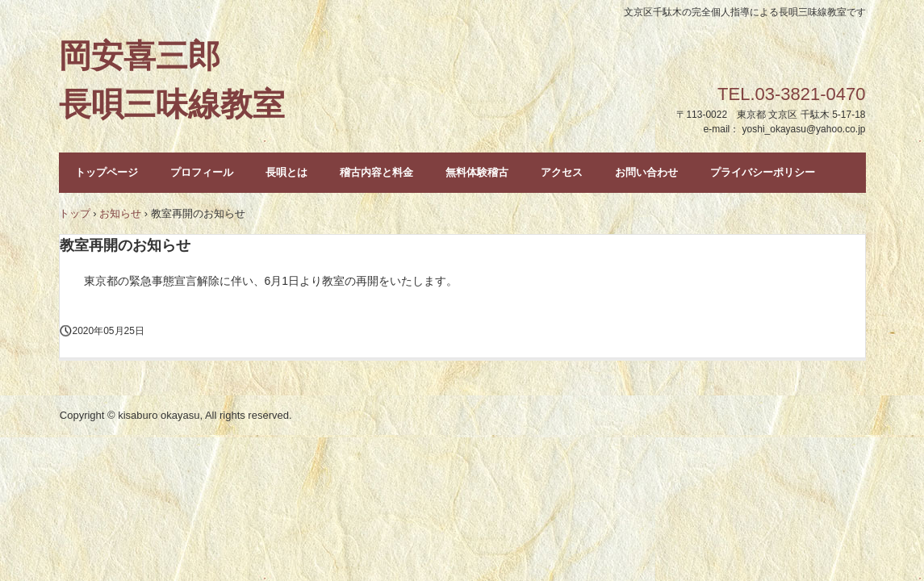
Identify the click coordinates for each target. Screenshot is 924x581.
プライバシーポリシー (763, 172)
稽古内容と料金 (376, 172)
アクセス (562, 172)
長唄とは (286, 172)
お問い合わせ (646, 172)
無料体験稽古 (477, 172)
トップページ (107, 172)
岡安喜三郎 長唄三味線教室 (172, 58)
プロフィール (202, 172)
